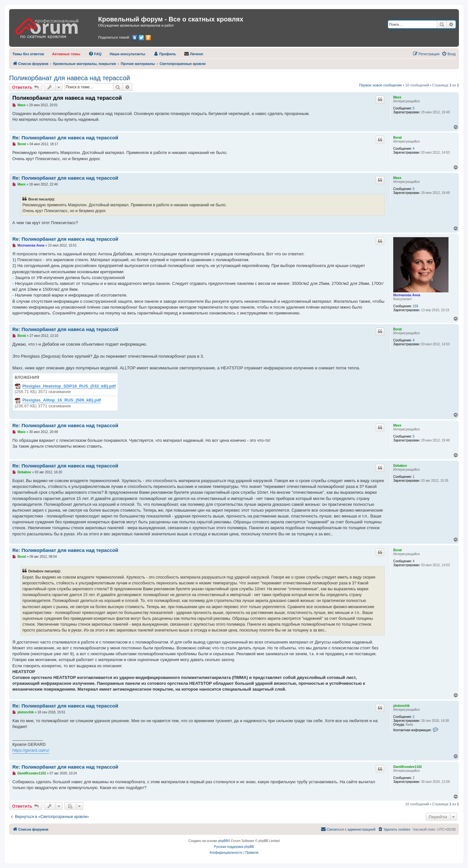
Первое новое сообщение (381, 85)
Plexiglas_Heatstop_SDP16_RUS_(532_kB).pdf (69, 386)
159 (416, 306)
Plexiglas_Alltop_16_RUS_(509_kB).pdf (62, 400)
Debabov (400, 466)
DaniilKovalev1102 (408, 767)
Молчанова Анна (407, 295)
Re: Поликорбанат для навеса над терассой (65, 138)
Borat (397, 138)
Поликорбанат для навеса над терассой (70, 78)
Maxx (397, 97)
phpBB (223, 841)
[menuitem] (28, 54)
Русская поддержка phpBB (234, 847)
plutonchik (402, 706)
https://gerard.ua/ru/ (31, 750)
